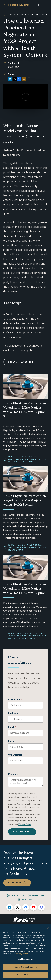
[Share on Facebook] (19, 79)
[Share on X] (15, 79)
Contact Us (18, 896)
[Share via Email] (24, 79)
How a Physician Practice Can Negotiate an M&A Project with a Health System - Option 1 (27, 636)
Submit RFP (38, 896)
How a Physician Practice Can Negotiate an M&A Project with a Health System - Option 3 (27, 459)
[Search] (38, 5)
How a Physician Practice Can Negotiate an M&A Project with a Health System (27, 548)
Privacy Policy (25, 824)
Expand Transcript (21, 362)
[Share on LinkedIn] (10, 79)
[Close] (48, 928)
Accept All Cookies (26, 975)
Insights (21, 15)
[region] (26, 952)
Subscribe (15, 883)
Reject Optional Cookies (26, 967)
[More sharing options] (29, 79)
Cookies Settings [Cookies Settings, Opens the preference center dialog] (26, 959)
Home (8, 15)
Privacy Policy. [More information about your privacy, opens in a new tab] (22, 954)
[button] (47, 5)
